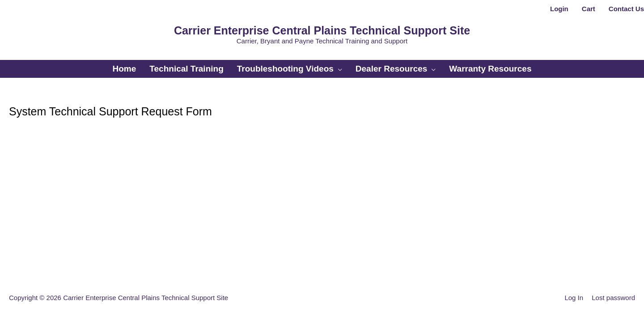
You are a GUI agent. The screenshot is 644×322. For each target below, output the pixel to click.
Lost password (613, 298)
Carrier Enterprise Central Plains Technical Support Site (322, 30)
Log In (574, 298)
